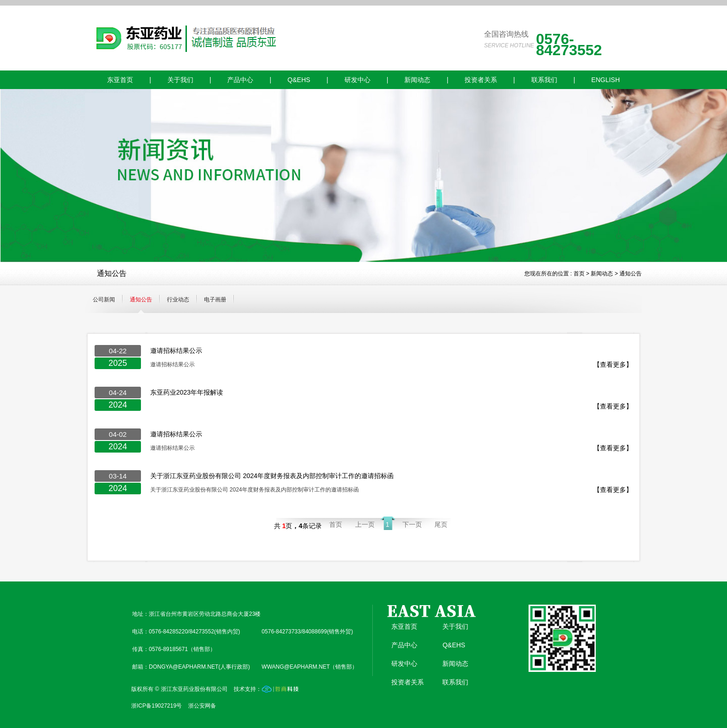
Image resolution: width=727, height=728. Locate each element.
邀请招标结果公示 (176, 351)
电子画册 (215, 300)
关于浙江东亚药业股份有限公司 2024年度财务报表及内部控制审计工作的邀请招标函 (272, 476)
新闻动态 (417, 80)
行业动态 (178, 300)
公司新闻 (104, 300)
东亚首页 (120, 80)
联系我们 (544, 80)
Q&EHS (299, 80)
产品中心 (240, 80)
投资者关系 (481, 80)
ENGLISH (605, 80)
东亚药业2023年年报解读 (187, 392)
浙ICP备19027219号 (156, 706)
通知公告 (631, 274)
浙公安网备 (202, 706)
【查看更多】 (613, 364)
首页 (579, 274)
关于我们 (180, 80)
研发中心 (357, 80)
